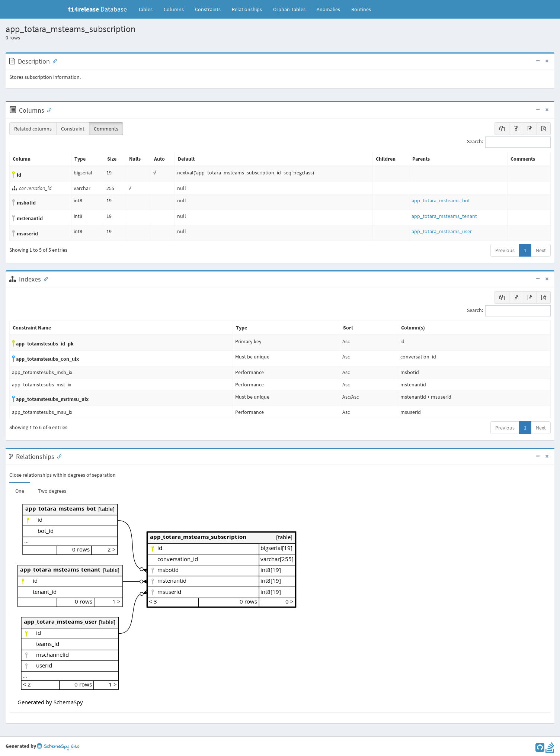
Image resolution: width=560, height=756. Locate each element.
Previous (505, 250)
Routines (361, 9)
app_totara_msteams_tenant (444, 216)
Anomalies (328, 9)
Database (97, 9)
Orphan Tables (289, 9)
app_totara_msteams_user (442, 231)
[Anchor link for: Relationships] (58, 456)
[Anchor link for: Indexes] (44, 279)
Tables (148, 9)
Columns (174, 9)
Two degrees (52, 491)
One (20, 491)
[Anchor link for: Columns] (48, 110)
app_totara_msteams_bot (441, 200)
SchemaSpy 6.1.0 (58, 747)
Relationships (247, 9)
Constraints (208, 9)
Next (541, 250)
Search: (509, 142)
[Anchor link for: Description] (53, 61)
